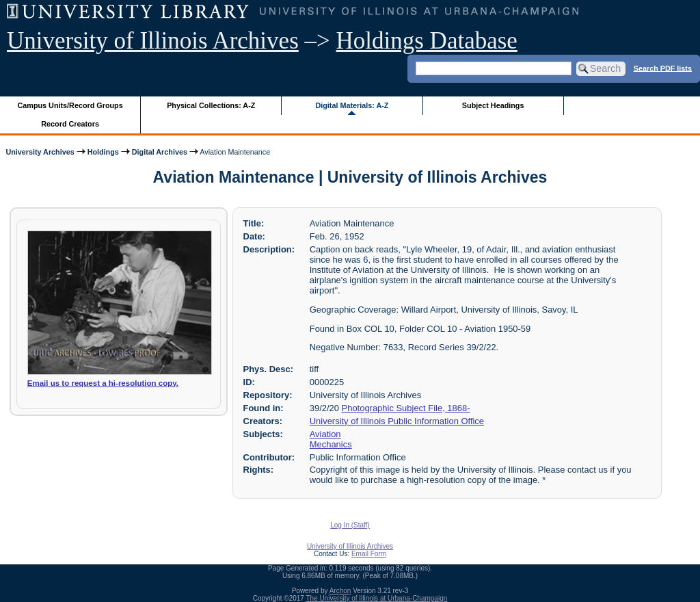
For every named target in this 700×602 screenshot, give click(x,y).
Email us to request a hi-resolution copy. (103, 383)
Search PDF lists (663, 68)
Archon (340, 591)
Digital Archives (160, 152)
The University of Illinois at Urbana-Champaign (377, 598)
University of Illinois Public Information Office (397, 421)
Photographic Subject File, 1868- (406, 408)
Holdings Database (427, 41)
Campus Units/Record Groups (70, 105)
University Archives (40, 152)
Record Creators (70, 124)
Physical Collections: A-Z (211, 105)
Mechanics (331, 444)
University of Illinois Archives (153, 41)
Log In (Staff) (350, 525)
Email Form (369, 554)
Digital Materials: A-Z (352, 105)
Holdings (103, 152)
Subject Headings (493, 105)
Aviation (325, 434)
